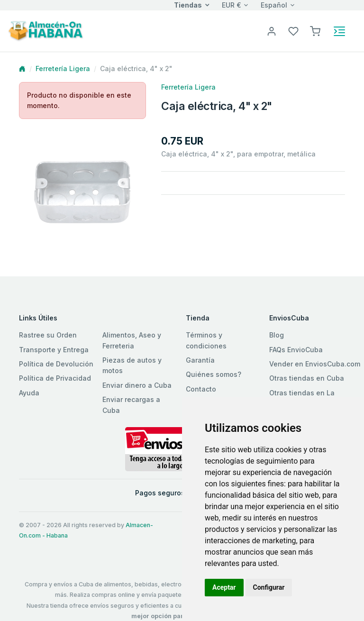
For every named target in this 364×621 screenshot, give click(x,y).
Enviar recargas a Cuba (131, 405)
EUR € (232, 5)
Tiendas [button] (188, 5)
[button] (315, 31)
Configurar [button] (269, 587)
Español (274, 5)
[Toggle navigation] (339, 31)
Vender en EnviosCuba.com (315, 364)
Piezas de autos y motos (132, 365)
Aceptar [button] (224, 587)
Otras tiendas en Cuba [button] (307, 378)
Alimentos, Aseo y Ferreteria (132, 340)
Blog (277, 335)
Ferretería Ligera (63, 68)
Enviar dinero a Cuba (137, 385)
